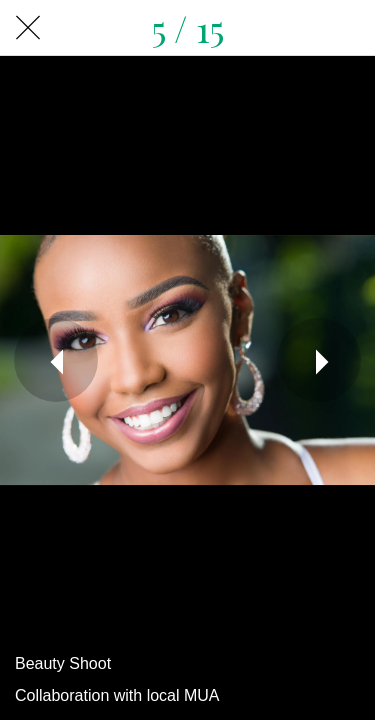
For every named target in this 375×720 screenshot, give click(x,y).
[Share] (347, 28)
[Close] (28, 28)
